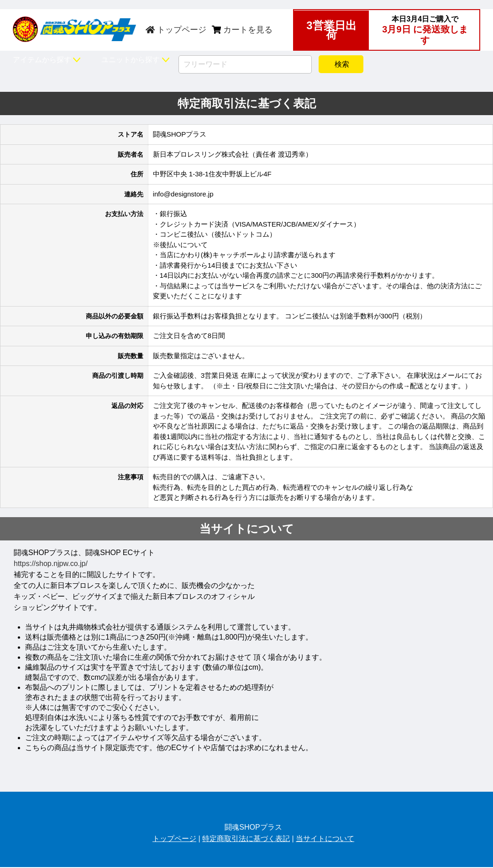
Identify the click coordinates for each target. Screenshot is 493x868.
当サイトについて (325, 839)
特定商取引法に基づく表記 (246, 839)
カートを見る (242, 30)
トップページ (176, 30)
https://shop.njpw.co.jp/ (51, 564)
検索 (341, 64)
